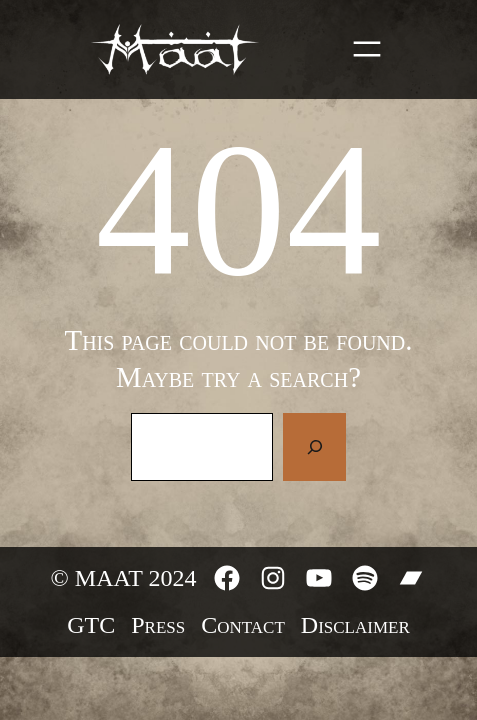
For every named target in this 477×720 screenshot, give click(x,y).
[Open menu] (367, 49)
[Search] (314, 447)
